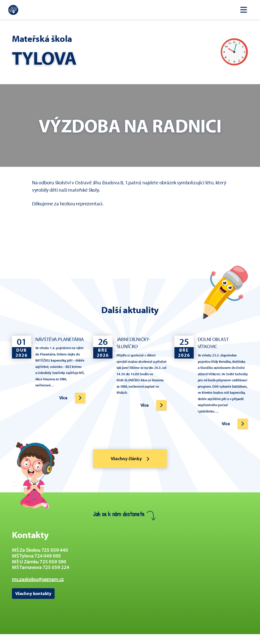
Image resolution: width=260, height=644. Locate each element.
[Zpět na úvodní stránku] (13, 10)
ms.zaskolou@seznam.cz (38, 579)
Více (63, 398)
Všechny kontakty (33, 593)
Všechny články (130, 459)
